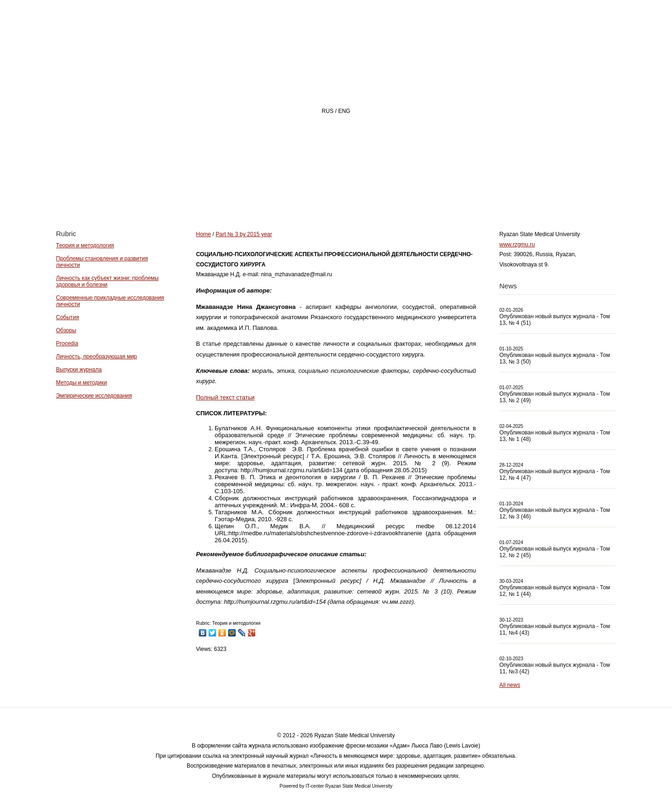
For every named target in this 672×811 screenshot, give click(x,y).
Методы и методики (81, 383)
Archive (440, 194)
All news (510, 685)
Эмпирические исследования (94, 396)
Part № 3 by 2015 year (244, 234)
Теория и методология (85, 245)
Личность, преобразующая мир (97, 357)
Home (268, 194)
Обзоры (66, 330)
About (321, 194)
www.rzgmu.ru (517, 245)
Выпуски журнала (79, 370)
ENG (344, 111)
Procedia (67, 343)
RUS (327, 111)
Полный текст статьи (225, 397)
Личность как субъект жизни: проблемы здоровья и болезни (107, 281)
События (68, 317)
